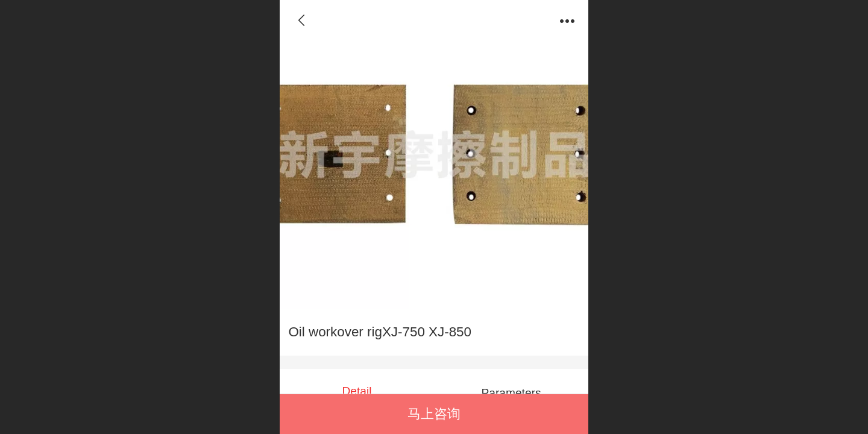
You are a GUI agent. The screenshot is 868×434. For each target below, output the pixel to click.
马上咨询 (434, 414)
